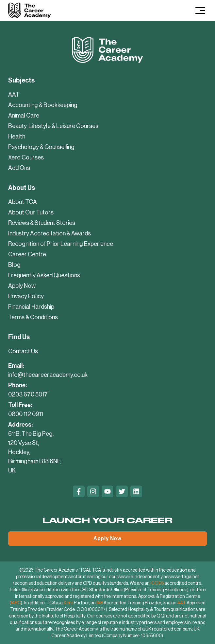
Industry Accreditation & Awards (50, 233)
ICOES (157, 583)
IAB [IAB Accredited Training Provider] (100, 603)
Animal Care (24, 116)
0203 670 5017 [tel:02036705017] (28, 395)
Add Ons (19, 168)
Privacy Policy (26, 296)
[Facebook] (79, 491)
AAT (14, 95)
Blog (14, 265)
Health (17, 137)
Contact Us (23, 351)
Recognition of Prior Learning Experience (61, 244)
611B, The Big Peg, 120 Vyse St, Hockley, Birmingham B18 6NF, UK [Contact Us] (35, 452)
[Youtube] (107, 491)
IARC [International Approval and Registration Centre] (16, 603)
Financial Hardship (31, 307)
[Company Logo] (29, 10)
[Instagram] (93, 491)
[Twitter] (122, 491)
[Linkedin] (136, 491)
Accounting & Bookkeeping (43, 105)
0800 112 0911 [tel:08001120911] (26, 414)
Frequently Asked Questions (44, 275)
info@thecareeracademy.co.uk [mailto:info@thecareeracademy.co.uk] (48, 375)
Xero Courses (26, 157)
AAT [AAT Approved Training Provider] (182, 603)
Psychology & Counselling (41, 147)
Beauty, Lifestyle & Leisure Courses (53, 126)
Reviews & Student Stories (42, 223)
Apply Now (22, 286)
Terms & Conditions (33, 317)
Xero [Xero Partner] (68, 603)
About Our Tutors (31, 212)
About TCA (23, 202)
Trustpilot (19, 506)
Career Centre (27, 254)
